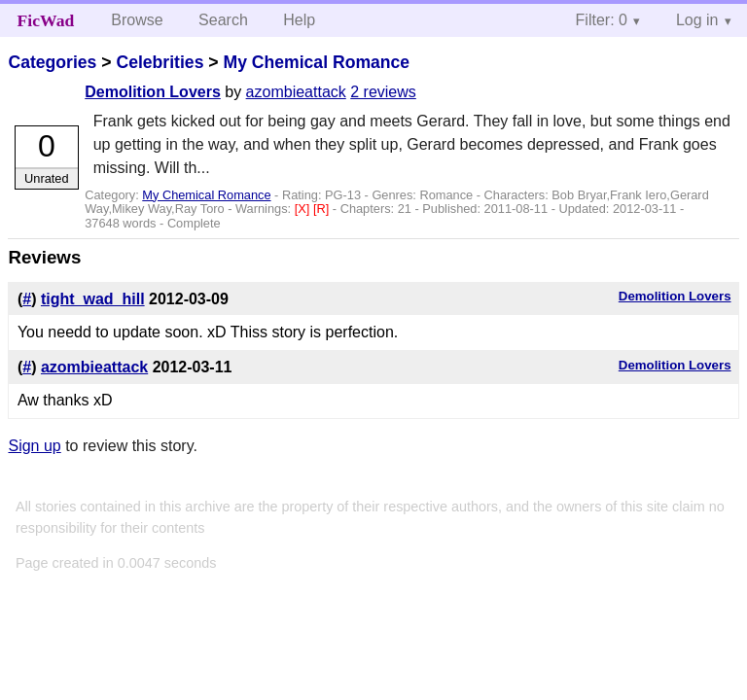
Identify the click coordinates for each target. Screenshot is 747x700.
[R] (323, 209)
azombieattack (296, 92)
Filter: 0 (602, 20)
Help (299, 20)
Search (223, 20)
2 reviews (383, 92)
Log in (697, 20)
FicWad (46, 20)
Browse (137, 20)
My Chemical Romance (316, 62)
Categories (52, 62)
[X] (304, 209)
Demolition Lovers (153, 92)
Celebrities (160, 62)
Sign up (34, 446)
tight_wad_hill (93, 299)
